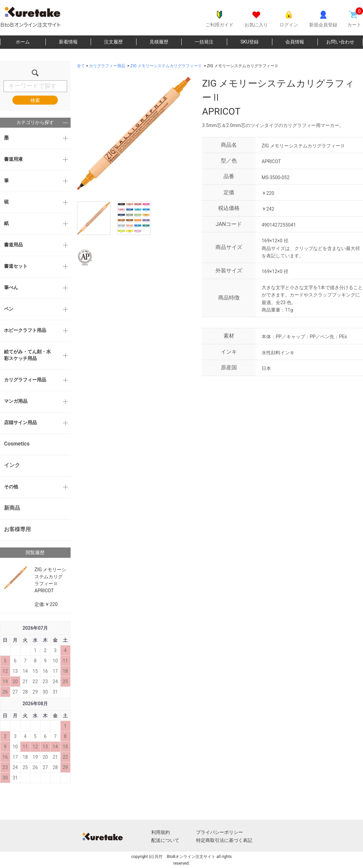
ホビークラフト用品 (25, 330)
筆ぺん (11, 287)
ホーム (23, 42)
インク (12, 465)
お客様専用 (17, 529)
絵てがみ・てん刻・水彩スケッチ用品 (27, 355)
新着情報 (68, 42)
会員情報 (295, 42)
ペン (9, 309)
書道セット (16, 266)
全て (81, 66)
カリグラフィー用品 (25, 380)
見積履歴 (159, 42)
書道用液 (13, 159)
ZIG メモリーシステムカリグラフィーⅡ (166, 66)
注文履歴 (113, 42)
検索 (35, 100)
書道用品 (13, 245)
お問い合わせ (340, 42)
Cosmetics (17, 444)
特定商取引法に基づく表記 (224, 840)
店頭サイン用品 (20, 422)
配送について (165, 840)
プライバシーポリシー (219, 832)
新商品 (12, 508)
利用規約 (161, 832)
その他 (11, 487)
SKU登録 (250, 42)
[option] (134, 133)
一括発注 (204, 42)
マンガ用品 (16, 401)
